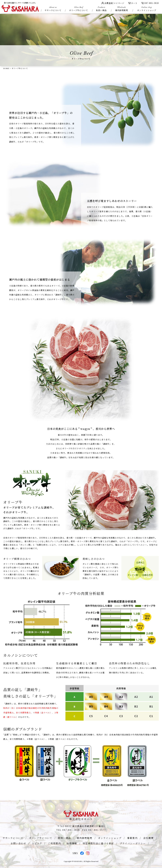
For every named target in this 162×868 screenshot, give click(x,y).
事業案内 (132, 838)
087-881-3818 (150, 3)
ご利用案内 (54, 843)
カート (133, 3)
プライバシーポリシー (133, 843)
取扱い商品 (101, 9)
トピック (37, 843)
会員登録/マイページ (113, 3)
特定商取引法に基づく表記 (98, 843)
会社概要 (148, 838)
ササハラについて (53, 9)
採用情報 (72, 843)
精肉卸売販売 (122, 9)
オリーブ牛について (78, 9)
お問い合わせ (18, 843)
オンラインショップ (147, 9)
